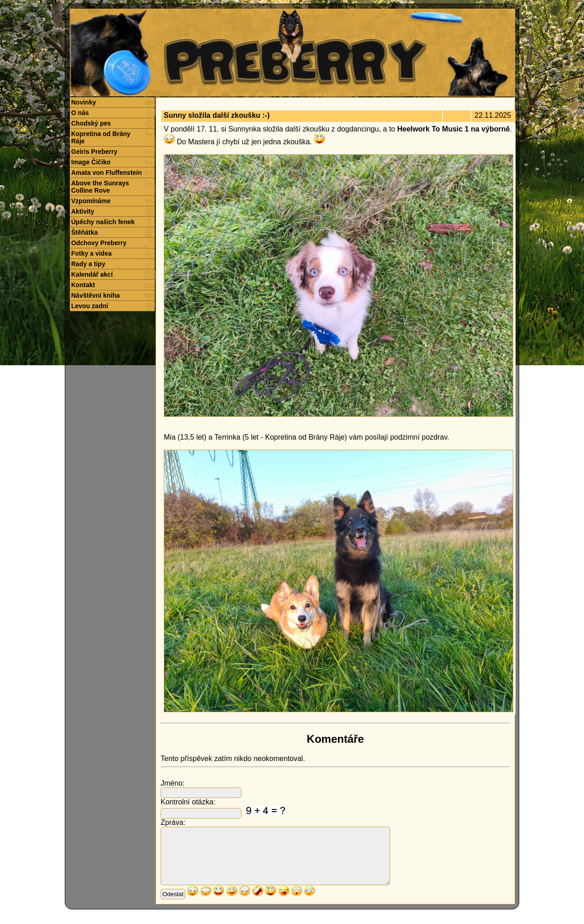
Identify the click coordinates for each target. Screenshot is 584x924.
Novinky (83, 102)
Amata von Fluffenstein (107, 173)
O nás (80, 113)
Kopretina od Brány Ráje (101, 137)
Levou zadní (90, 306)
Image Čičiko (91, 162)
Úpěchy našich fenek (103, 222)
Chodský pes (91, 123)
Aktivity (83, 211)
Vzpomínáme (91, 201)
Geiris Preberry (94, 152)
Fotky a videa (91, 253)
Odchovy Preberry (99, 243)
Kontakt (83, 285)
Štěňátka (84, 232)
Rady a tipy (88, 264)
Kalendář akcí (92, 274)
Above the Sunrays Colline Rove (100, 187)
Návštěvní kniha (96, 295)
